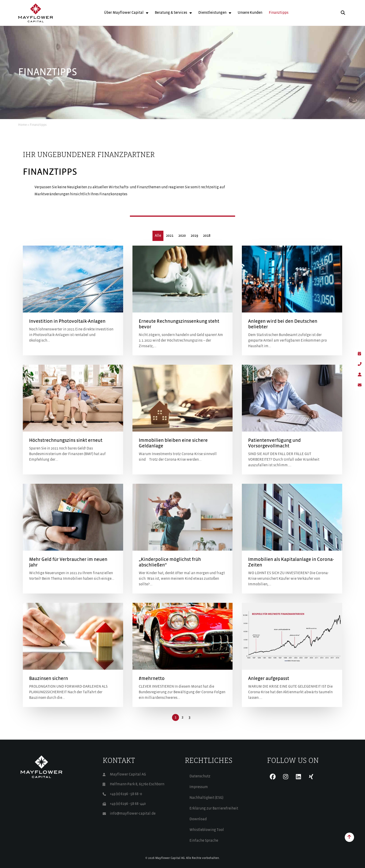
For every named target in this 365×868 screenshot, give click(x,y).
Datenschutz (200, 776)
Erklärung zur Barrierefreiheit (214, 809)
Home (22, 125)
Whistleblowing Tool (207, 830)
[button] (343, 13)
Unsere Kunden (250, 13)
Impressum (199, 787)
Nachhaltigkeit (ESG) (206, 798)
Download (198, 819)
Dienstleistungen (215, 13)
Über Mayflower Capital (126, 13)
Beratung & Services (173, 13)
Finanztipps (279, 13)
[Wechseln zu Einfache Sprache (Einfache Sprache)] (224, 841)
